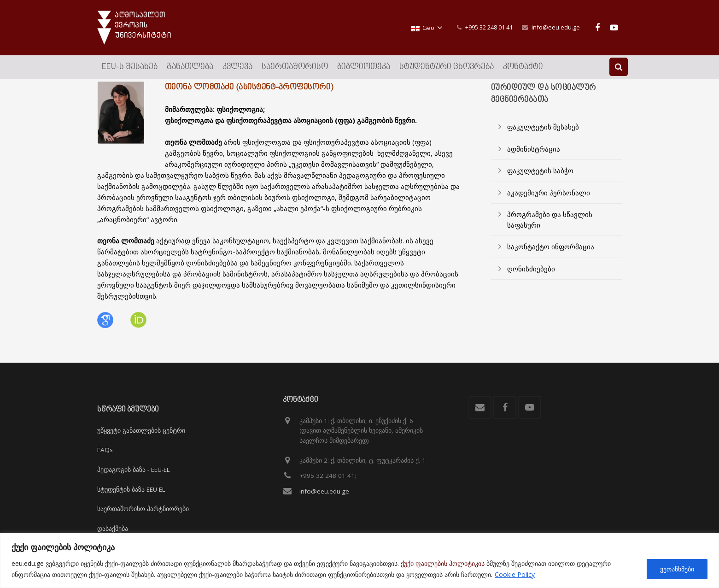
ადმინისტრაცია (534, 161)
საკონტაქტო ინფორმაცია (551, 259)
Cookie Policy (515, 574)
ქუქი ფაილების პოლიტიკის (443, 563)
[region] (359, 561)
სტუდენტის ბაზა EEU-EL (131, 489)
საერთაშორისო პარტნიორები (143, 509)
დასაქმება (113, 529)
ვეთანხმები (677, 569)
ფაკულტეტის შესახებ (543, 140)
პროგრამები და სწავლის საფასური (550, 232)
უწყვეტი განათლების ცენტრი (141, 430)
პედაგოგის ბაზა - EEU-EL (134, 470)
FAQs (105, 450)
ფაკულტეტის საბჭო (540, 183)
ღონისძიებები (531, 281)
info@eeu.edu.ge (556, 27)
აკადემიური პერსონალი (549, 205)
